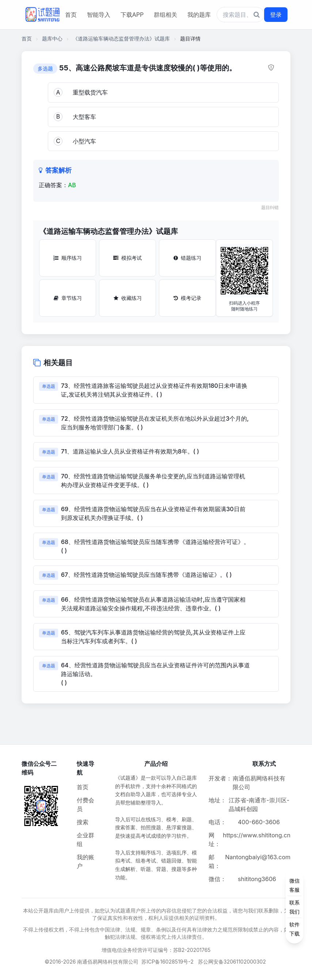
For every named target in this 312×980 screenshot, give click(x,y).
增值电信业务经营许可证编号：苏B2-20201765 (156, 950)
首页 (71, 15)
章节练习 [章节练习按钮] (68, 298)
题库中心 (52, 38)
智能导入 (99, 15)
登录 (276, 15)
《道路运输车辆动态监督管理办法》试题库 (121, 38)
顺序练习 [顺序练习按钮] (68, 258)
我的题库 (199, 15)
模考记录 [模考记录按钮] (187, 298)
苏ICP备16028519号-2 (168, 962)
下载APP (132, 15)
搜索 (83, 822)
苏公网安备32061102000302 (232, 962)
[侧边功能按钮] (294, 907)
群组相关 (165, 15)
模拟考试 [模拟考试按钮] (128, 258)
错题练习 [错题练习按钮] (187, 258)
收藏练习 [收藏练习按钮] (128, 298)
